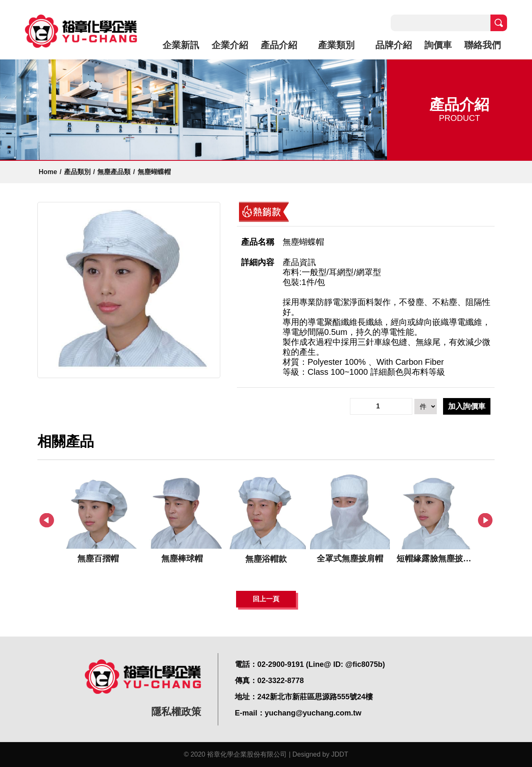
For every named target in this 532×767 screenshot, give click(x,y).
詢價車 (438, 45)
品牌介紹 (394, 45)
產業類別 (336, 45)
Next (485, 520)
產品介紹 (279, 45)
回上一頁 (266, 599)
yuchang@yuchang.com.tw (313, 713)
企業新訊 (181, 45)
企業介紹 (230, 45)
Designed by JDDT (320, 754)
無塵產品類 (114, 172)
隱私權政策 (176, 712)
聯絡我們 (483, 45)
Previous (47, 520)
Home (48, 172)
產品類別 (77, 172)
